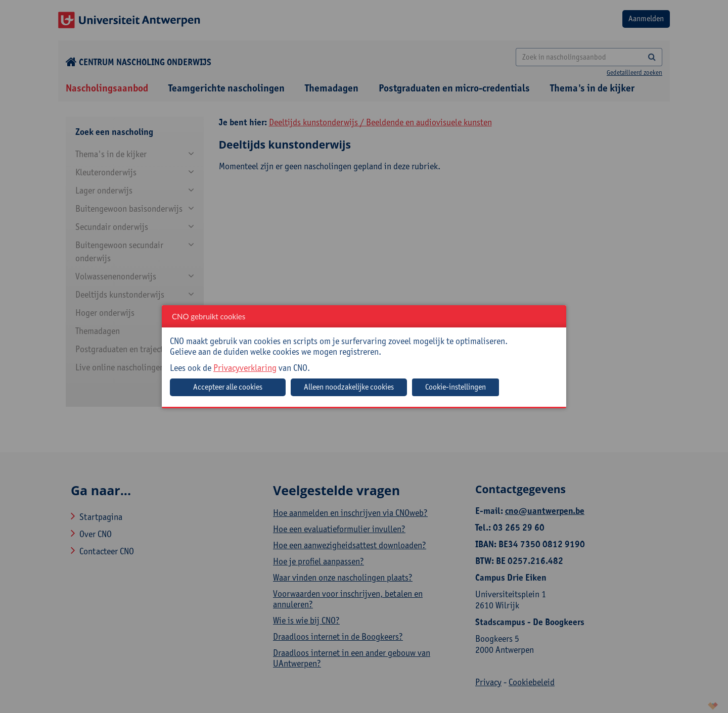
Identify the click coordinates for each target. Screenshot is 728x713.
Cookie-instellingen (456, 387)
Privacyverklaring (245, 368)
